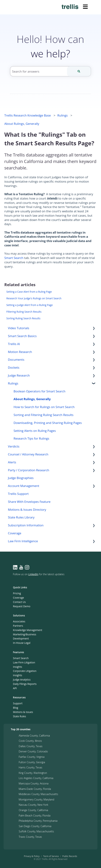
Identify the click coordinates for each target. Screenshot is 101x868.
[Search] (79, 71)
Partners (18, 626)
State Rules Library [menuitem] (21, 517)
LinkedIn (33, 574)
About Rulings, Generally (22, 124)
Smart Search (14, 258)
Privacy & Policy (32, 856)
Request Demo (22, 606)
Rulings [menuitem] (13, 383)
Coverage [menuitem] (15, 533)
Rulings (63, 115)
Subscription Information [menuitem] (26, 525)
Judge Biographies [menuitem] (21, 478)
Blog (16, 708)
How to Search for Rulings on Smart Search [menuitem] (44, 407)
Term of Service (51, 856)
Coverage (18, 598)
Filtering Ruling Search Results (24, 312)
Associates (19, 621)
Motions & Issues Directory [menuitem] (27, 510)
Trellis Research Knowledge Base (28, 115)
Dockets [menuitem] (14, 367)
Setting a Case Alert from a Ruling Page (29, 292)
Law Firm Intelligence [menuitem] (23, 541)
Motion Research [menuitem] (20, 352)
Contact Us (19, 602)
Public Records (70, 856)
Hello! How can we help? (50, 46)
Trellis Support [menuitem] (18, 494)
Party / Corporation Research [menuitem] (29, 470)
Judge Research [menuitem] (19, 375)
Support (18, 703)
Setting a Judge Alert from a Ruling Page (30, 305)
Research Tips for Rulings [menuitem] (31, 438)
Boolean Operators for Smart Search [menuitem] (39, 391)
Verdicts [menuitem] (14, 446)
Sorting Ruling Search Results (23, 318)
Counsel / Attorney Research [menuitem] (28, 454)
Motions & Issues (23, 712)
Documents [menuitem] (16, 360)
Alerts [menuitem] (12, 462)
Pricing (17, 593)
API (15, 688)
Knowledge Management (28, 630)
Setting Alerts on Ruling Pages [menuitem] (35, 431)
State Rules (19, 716)
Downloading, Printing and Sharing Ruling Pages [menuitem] (48, 423)
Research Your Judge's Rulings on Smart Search (34, 298)
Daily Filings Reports (25, 684)
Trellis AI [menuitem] (14, 344)
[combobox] (50, 71)
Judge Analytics (22, 680)
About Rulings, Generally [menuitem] (32, 399)
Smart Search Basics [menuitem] (22, 336)
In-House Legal (22, 643)
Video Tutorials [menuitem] (19, 328)
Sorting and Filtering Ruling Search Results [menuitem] (43, 415)
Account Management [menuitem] (24, 486)
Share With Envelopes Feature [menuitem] (29, 502)
